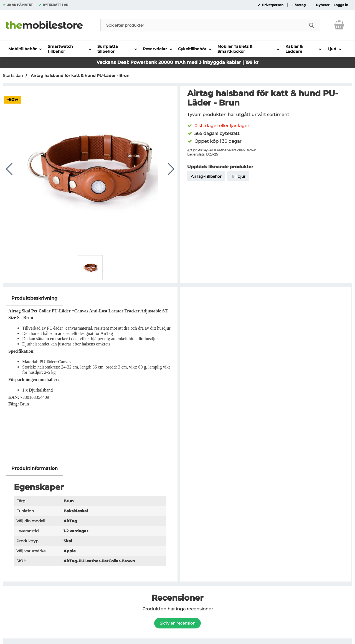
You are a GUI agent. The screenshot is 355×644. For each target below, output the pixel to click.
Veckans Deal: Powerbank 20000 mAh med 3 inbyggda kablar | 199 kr (177, 62)
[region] (90, 298)
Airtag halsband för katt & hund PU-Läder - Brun (80, 76)
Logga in (341, 5)
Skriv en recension (177, 623)
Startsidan (13, 76)
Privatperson (272, 5)
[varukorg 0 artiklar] (339, 25)
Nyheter (323, 5)
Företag (299, 5)
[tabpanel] (90, 376)
